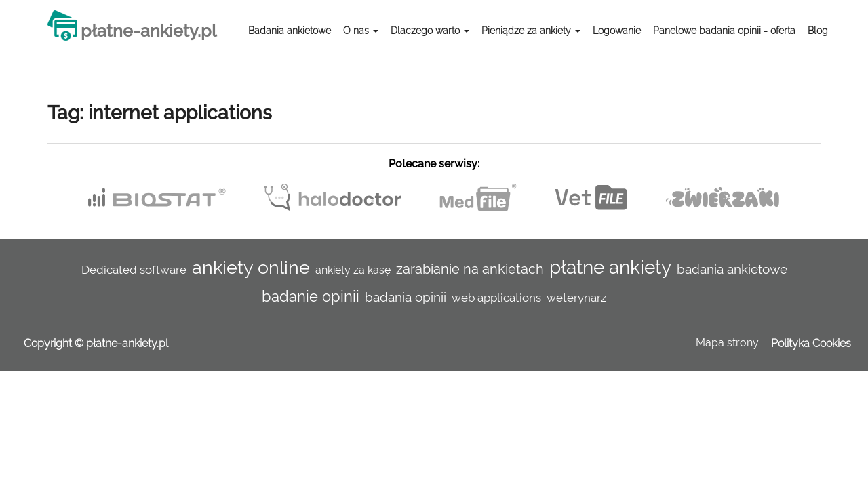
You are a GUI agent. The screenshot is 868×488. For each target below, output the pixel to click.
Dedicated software (134, 270)
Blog (818, 30)
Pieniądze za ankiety (531, 30)
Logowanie (617, 30)
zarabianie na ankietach (470, 269)
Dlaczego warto (430, 30)
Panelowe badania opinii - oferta (724, 30)
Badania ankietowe (290, 30)
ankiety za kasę (353, 270)
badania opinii (406, 297)
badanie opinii (311, 296)
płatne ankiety (610, 267)
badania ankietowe (732, 269)
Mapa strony (727, 343)
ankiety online (251, 267)
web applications (496, 298)
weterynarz (576, 298)
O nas (361, 30)
